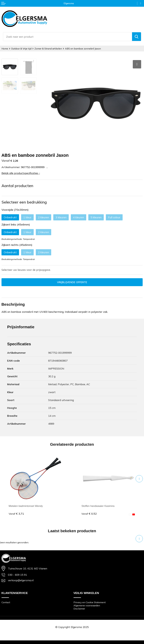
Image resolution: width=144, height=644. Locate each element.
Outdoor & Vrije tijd (21, 49)
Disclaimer (79, 609)
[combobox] (68, 37)
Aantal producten (17, 186)
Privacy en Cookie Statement (90, 602)
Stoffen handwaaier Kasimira (98, 506)
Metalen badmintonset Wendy (26, 506)
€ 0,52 (89, 514)
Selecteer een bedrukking (24, 202)
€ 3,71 (16, 514)
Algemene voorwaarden (87, 605)
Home (5, 49)
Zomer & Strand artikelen (48, 49)
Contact (6, 602)
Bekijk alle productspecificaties (21, 173)
